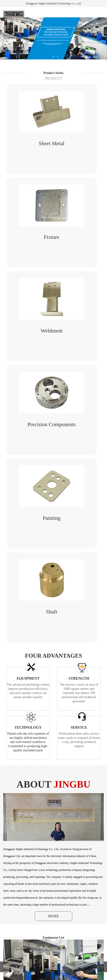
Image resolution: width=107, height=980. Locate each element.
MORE (53, 916)
